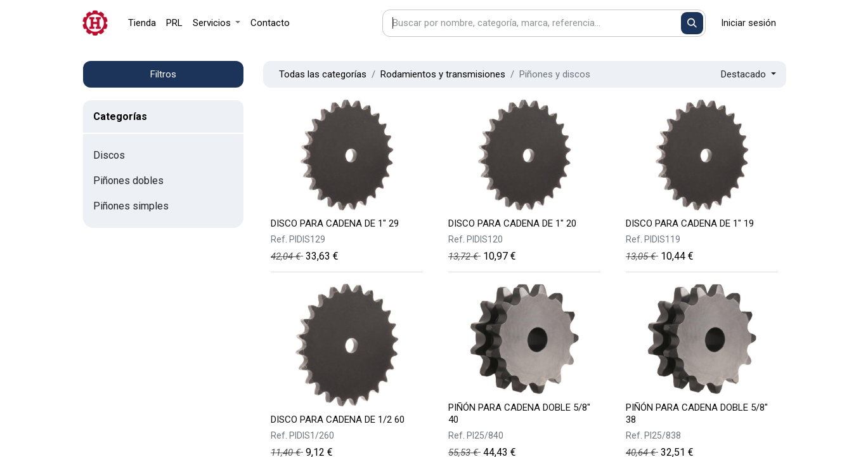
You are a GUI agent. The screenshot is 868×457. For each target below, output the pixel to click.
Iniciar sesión (748, 23)
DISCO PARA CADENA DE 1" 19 (690, 223)
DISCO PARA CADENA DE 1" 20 (512, 223)
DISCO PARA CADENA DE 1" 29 (335, 223)
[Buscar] (692, 23)
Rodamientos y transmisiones (443, 74)
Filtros (163, 74)
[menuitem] (142, 23)
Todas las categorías (323, 74)
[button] (748, 75)
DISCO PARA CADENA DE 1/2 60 (338, 420)
